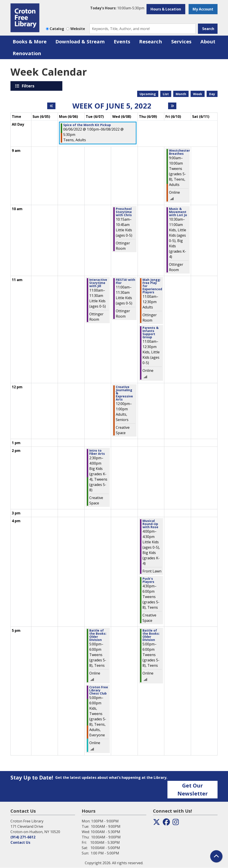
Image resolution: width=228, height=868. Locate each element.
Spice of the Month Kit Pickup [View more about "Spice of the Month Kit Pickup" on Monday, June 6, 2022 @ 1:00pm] (87, 125)
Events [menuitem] (122, 41)
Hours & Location (166, 9)
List (166, 94)
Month (181, 94)
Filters (29, 86)
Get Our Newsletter (193, 789)
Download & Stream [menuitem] (80, 41)
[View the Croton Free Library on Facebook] (166, 823)
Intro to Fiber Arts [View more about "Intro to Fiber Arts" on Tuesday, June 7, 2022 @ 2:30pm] (97, 452)
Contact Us (20, 842)
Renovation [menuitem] (27, 53)
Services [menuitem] (181, 41)
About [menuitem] (208, 41)
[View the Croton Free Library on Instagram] (176, 823)
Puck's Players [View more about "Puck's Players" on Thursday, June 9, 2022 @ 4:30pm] (148, 580)
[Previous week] (51, 106)
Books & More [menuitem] (30, 41)
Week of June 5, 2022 (112, 106)
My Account (203, 9)
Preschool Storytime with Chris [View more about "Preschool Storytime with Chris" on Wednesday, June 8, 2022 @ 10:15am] (124, 212)
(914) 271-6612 (23, 837)
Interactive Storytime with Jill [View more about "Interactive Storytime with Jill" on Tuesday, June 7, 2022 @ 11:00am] (98, 283)
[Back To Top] (216, 856)
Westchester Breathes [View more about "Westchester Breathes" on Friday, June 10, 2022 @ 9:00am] (179, 152)
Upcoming (148, 94)
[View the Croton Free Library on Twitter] (157, 823)
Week (198, 94)
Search (208, 29)
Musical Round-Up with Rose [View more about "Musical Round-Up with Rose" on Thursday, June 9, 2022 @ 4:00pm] (150, 524)
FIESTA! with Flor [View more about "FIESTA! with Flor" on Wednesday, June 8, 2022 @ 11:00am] (125, 281)
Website (78, 29)
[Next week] (172, 106)
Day (212, 94)
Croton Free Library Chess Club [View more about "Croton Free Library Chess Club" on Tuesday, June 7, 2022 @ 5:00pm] (99, 690)
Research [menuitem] (151, 41)
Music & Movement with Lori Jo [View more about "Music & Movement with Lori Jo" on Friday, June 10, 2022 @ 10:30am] (178, 212)
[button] (117, 8)
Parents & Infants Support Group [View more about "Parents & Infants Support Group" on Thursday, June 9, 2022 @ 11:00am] (151, 332)
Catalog (57, 29)
